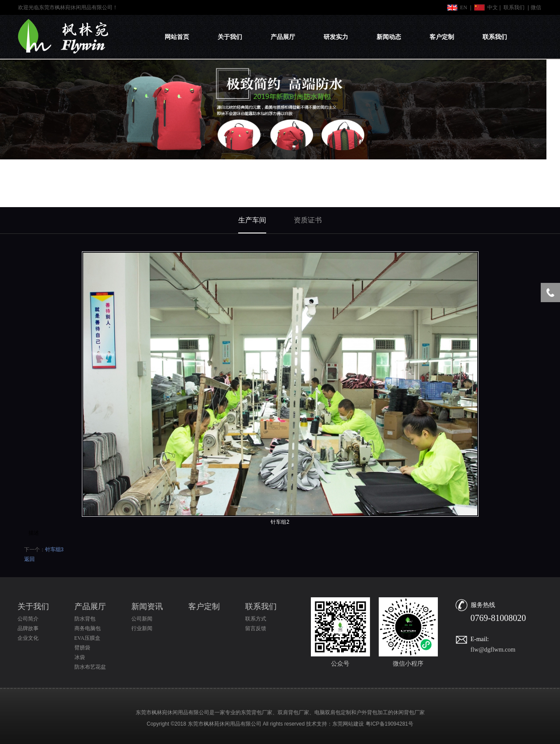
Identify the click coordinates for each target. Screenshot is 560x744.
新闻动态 (389, 37)
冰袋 (80, 657)
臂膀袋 (82, 648)
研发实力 (336, 37)
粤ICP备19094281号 (389, 724)
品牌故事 (28, 628)
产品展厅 (283, 37)
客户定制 (442, 37)
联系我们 (514, 7)
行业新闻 (142, 628)
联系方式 (256, 619)
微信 (536, 7)
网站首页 (177, 37)
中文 (493, 7)
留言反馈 (256, 628)
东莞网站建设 (348, 724)
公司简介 (28, 619)
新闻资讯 (147, 606)
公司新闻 (142, 619)
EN (464, 7)
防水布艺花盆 (90, 667)
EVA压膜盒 (87, 638)
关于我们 (230, 37)
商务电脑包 (88, 628)
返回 (29, 559)
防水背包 (85, 619)
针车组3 (55, 550)
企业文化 (28, 638)
